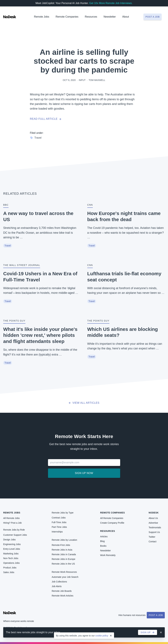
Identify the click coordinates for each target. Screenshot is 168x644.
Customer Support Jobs (15, 535)
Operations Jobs (11, 563)
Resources (108, 531)
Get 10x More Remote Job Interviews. (111, 3)
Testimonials (155, 527)
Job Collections (59, 582)
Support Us (154, 532)
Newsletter (110, 17)
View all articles (84, 403)
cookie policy (102, 636)
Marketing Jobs (11, 554)
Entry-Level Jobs (12, 549)
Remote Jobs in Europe (63, 559)
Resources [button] (91, 17)
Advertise (153, 523)
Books (103, 546)
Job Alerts (57, 586)
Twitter (152, 537)
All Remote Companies (112, 518)
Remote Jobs (42, 17)
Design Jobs (9, 540)
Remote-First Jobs (61, 545)
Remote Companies (67, 17)
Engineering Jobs (12, 544)
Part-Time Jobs (59, 527)
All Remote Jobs (11, 518)
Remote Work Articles (62, 596)
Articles (104, 537)
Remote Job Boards (62, 591)
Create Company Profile (112, 523)
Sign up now (84, 473)
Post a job (153, 17)
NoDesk (154, 513)
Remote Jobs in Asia (62, 550)
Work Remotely (108, 555)
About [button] (126, 17)
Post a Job (156, 615)
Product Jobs (10, 568)
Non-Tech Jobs (11, 558)
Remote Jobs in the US (63, 564)
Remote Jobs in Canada (64, 554)
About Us (153, 518)
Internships (57, 532)
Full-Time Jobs (59, 522)
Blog (102, 541)
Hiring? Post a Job (12, 523)
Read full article (46, 119)
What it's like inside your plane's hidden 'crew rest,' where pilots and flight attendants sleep (40, 335)
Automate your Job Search (65, 577)
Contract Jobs (59, 518)
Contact (153, 542)
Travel (36, 138)
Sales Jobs (9, 572)
